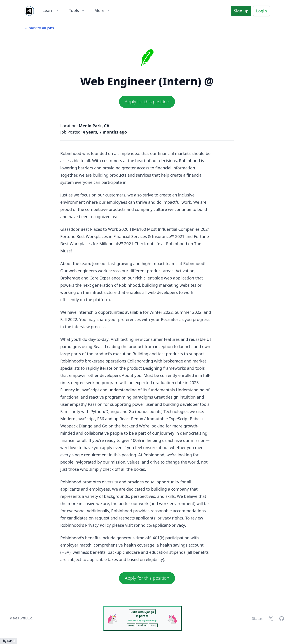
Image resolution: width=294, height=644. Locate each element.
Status (257, 619)
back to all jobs (41, 28)
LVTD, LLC (26, 618)
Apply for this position (147, 102)
